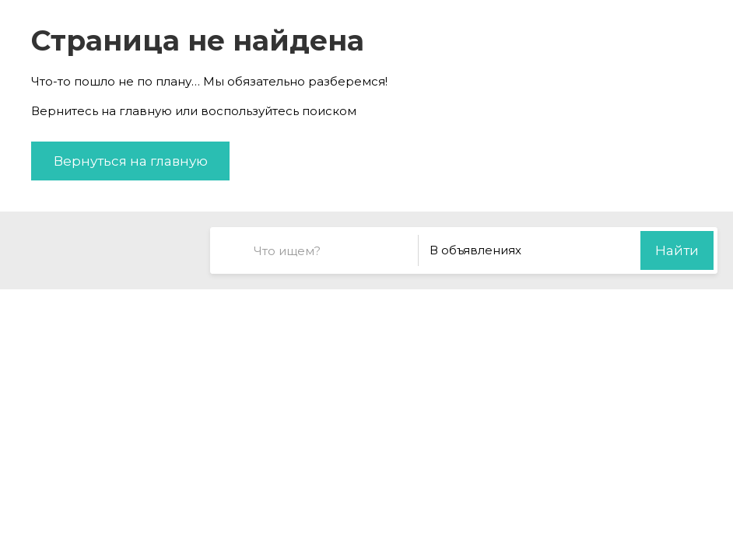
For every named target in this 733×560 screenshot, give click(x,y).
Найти (677, 250)
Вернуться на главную (131, 161)
